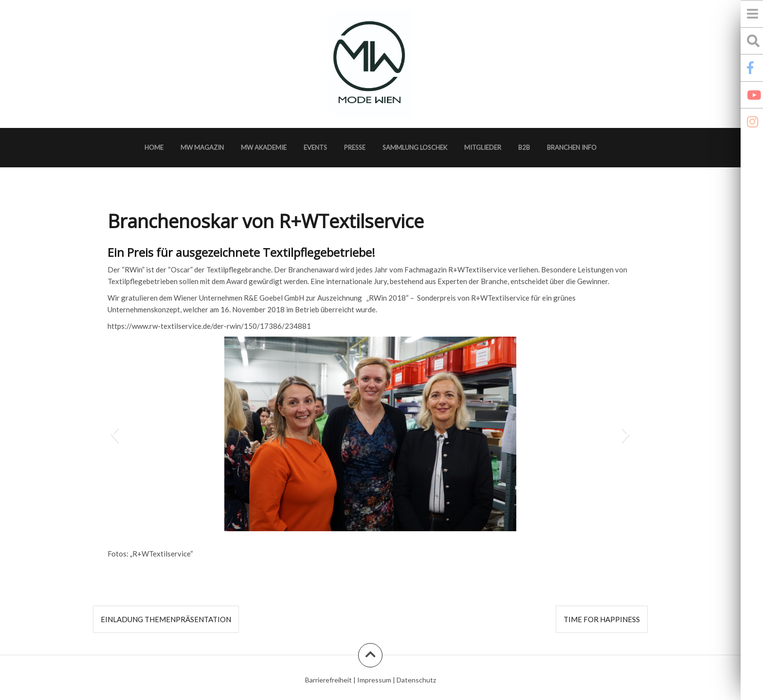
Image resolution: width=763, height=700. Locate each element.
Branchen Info (572, 147)
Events (315, 147)
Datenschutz (416, 680)
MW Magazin (202, 147)
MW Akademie (264, 147)
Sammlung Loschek (415, 147)
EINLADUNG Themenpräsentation (166, 619)
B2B (524, 147)
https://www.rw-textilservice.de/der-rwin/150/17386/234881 (209, 326)
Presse (355, 147)
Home (154, 147)
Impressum (374, 680)
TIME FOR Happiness (602, 619)
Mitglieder (483, 147)
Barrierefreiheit (328, 680)
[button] (115, 434)
